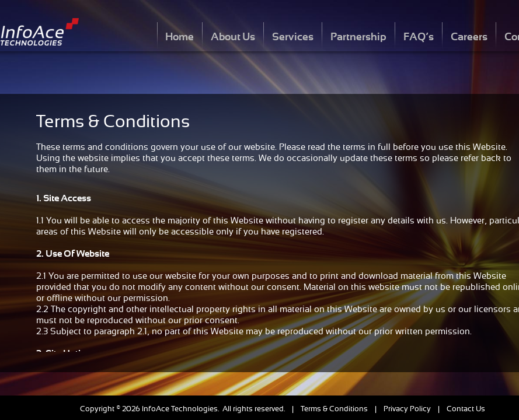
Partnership (358, 37)
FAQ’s (419, 37)
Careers (469, 37)
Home (180, 37)
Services (293, 37)
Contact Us (466, 409)
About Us (233, 37)
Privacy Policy (407, 409)
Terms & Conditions (334, 409)
